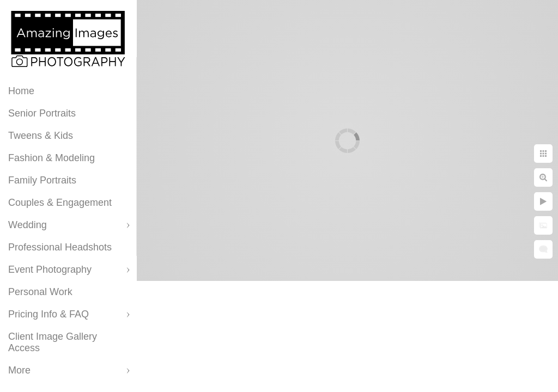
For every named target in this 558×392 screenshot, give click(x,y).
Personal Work (40, 292)
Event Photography (50, 269)
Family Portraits (42, 180)
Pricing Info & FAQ (48, 314)
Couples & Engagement (60, 203)
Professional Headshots (60, 247)
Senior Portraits (42, 113)
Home (21, 91)
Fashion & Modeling (51, 158)
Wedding (28, 225)
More (19, 370)
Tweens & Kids (41, 136)
